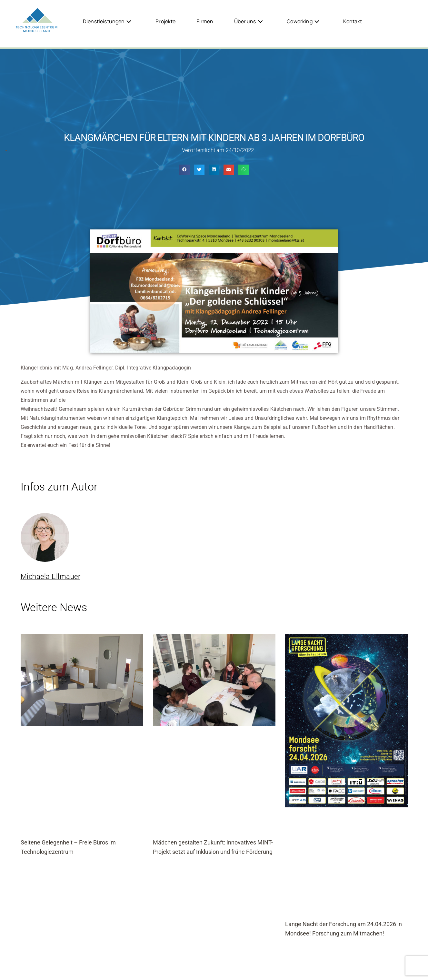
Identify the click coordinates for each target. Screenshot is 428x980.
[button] (184, 170)
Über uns (250, 21)
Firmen (205, 21)
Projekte (165, 21)
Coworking (305, 21)
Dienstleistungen (109, 21)
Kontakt (353, 21)
